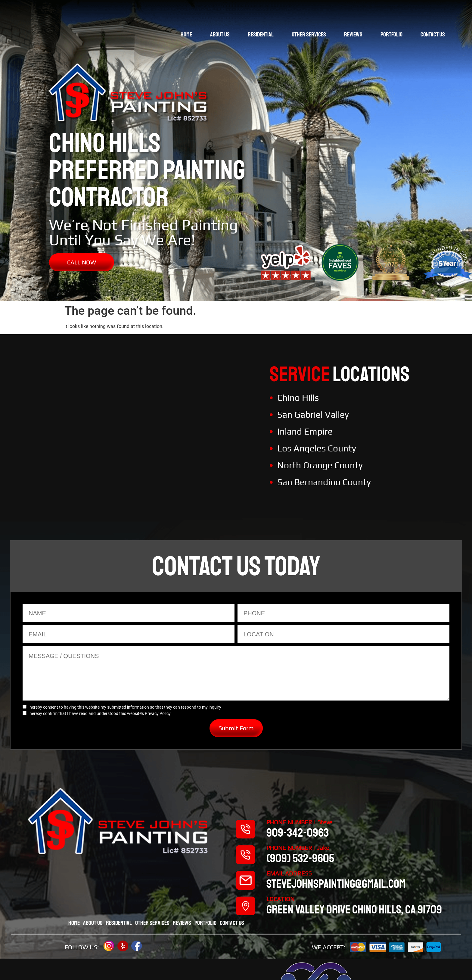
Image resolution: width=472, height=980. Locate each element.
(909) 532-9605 (300, 858)
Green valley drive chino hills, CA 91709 (354, 910)
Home (186, 34)
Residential (261, 34)
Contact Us (433, 34)
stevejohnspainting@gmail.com (336, 884)
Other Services (309, 34)
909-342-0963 (298, 833)
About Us (220, 34)
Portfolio (391, 34)
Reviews (353, 34)
